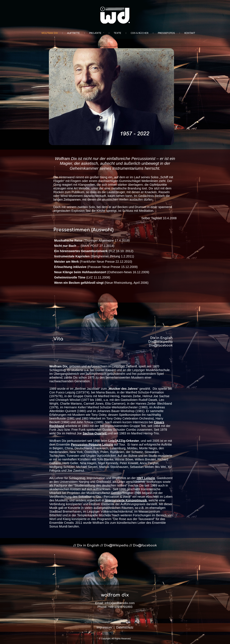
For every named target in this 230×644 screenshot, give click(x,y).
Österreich (92, 452)
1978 (164, 430)
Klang (67, 519)
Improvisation (96, 478)
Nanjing (84, 482)
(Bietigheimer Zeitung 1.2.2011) (94, 256)
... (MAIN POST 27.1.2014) (84, 246)
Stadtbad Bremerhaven (65, 512)
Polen (104, 452)
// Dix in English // (89, 545)
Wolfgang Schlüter (62, 467)
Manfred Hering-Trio (145, 433)
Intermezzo (140, 422)
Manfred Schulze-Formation (145, 392)
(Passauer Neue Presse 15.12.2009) (96, 267)
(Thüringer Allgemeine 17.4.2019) (106, 240)
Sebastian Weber (142, 467)
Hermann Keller (75, 407)
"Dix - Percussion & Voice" (114, 497)
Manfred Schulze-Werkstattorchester (113, 407)
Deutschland (83, 448)
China (69, 448)
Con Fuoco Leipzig (62, 392)
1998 (96, 441)
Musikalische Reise (68, 240)
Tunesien (73, 456)
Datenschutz (125, 627)
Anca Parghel (149, 463)
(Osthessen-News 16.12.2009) (102, 272)
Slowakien (152, 452)
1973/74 (83, 392)
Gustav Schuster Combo (119, 430)
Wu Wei (161, 467)
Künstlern (84, 459)
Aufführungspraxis (133, 504)
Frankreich (101, 448)
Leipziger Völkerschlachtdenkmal (110, 512)
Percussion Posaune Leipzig (92, 444)
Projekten (74, 493)
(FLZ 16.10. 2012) (94, 251)
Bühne (133, 456)
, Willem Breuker (144, 459)
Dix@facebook (161, 345)
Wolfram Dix (101, 523)
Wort (53, 519)
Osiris (88, 396)
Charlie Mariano (71, 404)
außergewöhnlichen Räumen (113, 508)
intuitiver (95, 504)
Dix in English (161, 338)
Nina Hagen (88, 463)
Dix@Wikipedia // (118, 545)
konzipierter (74, 504)
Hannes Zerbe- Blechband (154, 404)
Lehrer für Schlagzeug (70, 478)
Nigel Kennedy (108, 463)
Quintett (71, 411)
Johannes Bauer (108, 411)
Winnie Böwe (124, 459)
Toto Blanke (105, 459)
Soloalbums (86, 497)
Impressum (104, 627)
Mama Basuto (106, 392)
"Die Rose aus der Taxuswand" (133, 519)
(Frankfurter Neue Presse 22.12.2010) (93, 262)
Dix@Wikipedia (160, 342)
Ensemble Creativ (61, 523)
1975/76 (56, 396)
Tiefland (131, 366)
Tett (143, 426)
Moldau (132, 448)
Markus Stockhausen (114, 467)
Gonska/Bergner (122, 493)
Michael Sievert (87, 467)
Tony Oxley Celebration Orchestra (130, 418)
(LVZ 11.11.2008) (82, 277)
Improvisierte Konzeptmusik (126, 500)
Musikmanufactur (98, 493)
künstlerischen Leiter (131, 523)
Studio (152, 456)
